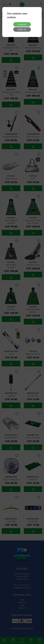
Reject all (22, 29)
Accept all (22, 24)
